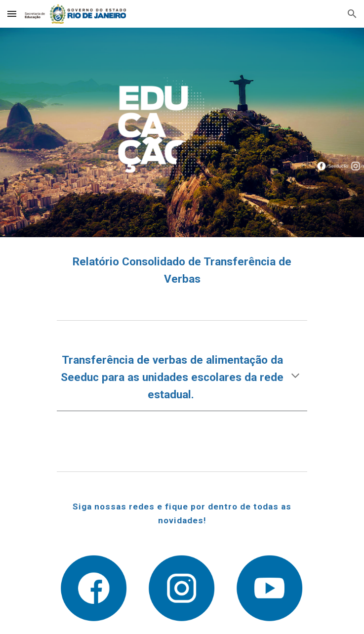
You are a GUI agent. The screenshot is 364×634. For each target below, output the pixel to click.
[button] (12, 14)
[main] (182, 271)
